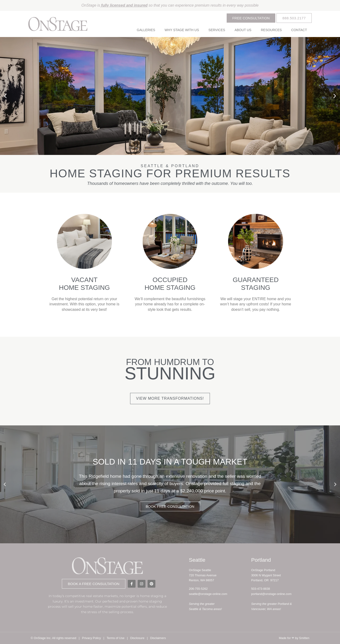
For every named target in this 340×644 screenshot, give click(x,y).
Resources (271, 30)
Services (217, 30)
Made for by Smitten (294, 638)
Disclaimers (158, 638)
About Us (243, 30)
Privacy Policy (92, 638)
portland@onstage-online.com (271, 594)
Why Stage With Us (182, 30)
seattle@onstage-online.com (208, 594)
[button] (5, 96)
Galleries (146, 30)
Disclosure (137, 638)
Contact (299, 30)
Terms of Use (116, 638)
